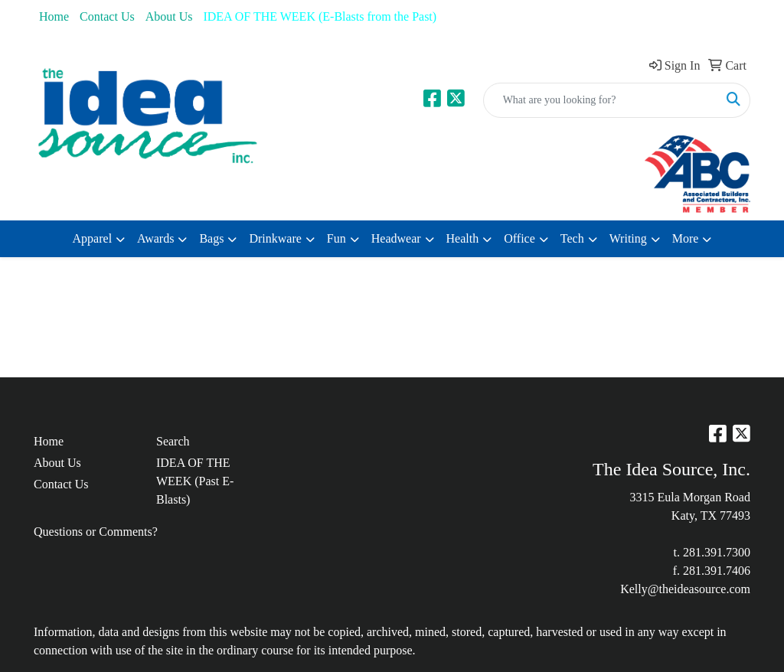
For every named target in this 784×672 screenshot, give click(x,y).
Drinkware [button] (275, 238)
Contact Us (107, 16)
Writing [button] (628, 238)
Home (54, 16)
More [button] (686, 238)
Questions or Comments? (96, 532)
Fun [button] (336, 238)
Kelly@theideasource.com (685, 589)
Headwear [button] (396, 238)
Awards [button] (155, 238)
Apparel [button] (93, 238)
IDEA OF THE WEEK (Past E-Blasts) (195, 481)
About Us (169, 16)
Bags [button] (211, 238)
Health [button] (463, 238)
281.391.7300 (717, 552)
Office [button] (519, 238)
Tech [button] (572, 238)
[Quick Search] (601, 100)
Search (173, 441)
